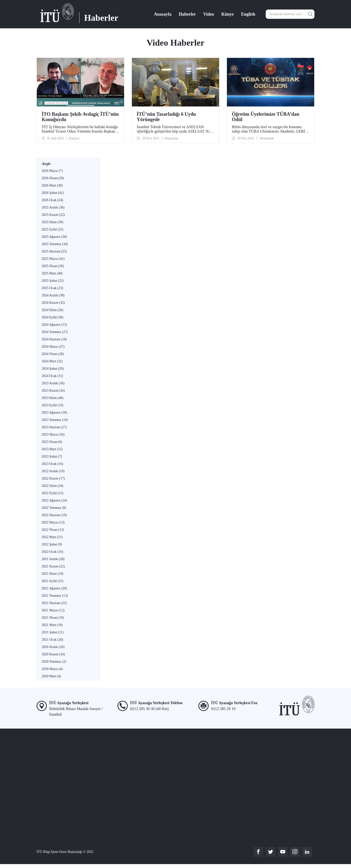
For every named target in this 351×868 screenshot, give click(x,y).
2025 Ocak (52, 288)
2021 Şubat (53, 632)
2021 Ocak (52, 640)
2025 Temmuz (55, 244)
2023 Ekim (53, 398)
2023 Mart (52, 449)
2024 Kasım (53, 303)
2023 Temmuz (55, 420)
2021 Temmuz (55, 596)
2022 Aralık (53, 471)
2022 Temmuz (54, 508)
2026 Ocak (52, 200)
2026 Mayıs (52, 171)
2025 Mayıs (53, 259)
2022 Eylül (53, 493)
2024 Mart (52, 361)
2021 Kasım (53, 566)
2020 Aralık (53, 647)
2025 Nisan (53, 266)
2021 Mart (52, 625)
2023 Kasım (53, 391)
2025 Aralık (53, 207)
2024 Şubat (53, 369)
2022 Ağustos (54, 500)
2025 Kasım (53, 215)
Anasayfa (163, 14)
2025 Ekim (53, 222)
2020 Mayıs (52, 669)
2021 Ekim (53, 574)
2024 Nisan (53, 354)
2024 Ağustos (54, 325)
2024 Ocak (52, 376)
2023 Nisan (52, 442)
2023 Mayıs (53, 434)
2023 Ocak (52, 464)
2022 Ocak (52, 552)
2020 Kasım (53, 654)
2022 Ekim (53, 486)
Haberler (187, 14)
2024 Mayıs (53, 347)
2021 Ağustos (54, 588)
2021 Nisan (53, 618)
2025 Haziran (54, 251)
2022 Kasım (53, 478)
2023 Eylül (53, 405)
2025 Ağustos (54, 237)
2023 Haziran (54, 427)
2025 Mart (52, 273)
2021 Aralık (53, 559)
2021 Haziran (54, 603)
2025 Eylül (53, 229)
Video (209, 14)
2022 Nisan (53, 530)
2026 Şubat (53, 193)
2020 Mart (51, 676)
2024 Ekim (53, 310)
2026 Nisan (53, 178)
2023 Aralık (53, 383)
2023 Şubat (52, 456)
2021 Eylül (53, 581)
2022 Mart (52, 537)
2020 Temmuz (54, 662)
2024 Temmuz (55, 332)
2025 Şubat (53, 281)
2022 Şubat (52, 544)
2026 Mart (52, 185)
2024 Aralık (53, 295)
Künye (228, 14)
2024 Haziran (54, 339)
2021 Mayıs (53, 610)
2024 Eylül (53, 317)
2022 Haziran (54, 515)
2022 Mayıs (53, 522)
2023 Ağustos (54, 413)
